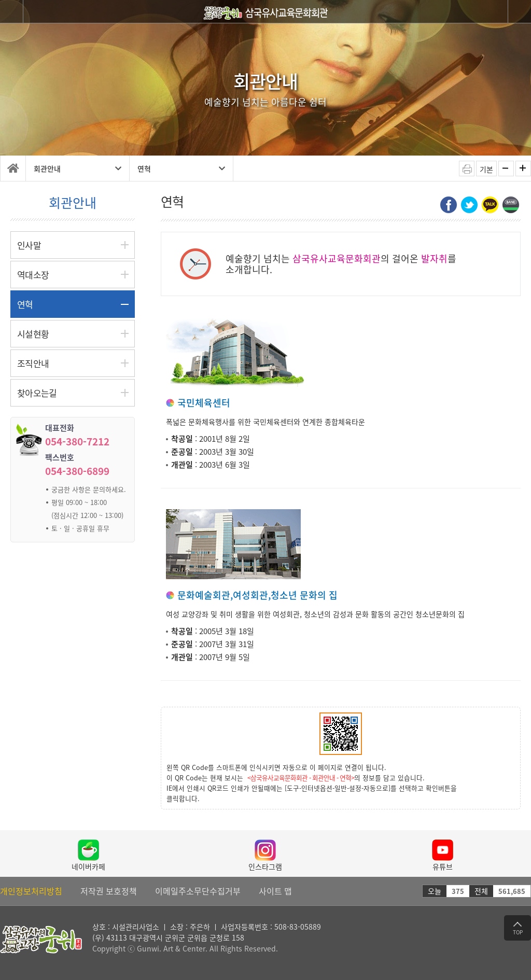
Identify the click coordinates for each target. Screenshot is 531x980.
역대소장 (33, 275)
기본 (486, 169)
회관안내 (78, 169)
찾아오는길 (37, 393)
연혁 (181, 169)
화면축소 (506, 169)
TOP (518, 929)
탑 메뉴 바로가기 (0, 0)
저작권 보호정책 (109, 891)
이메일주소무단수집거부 (198, 891)
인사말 (29, 245)
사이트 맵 (275, 891)
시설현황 (33, 334)
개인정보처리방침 (31, 891)
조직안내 (33, 363)
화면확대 (523, 169)
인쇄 (467, 169)
